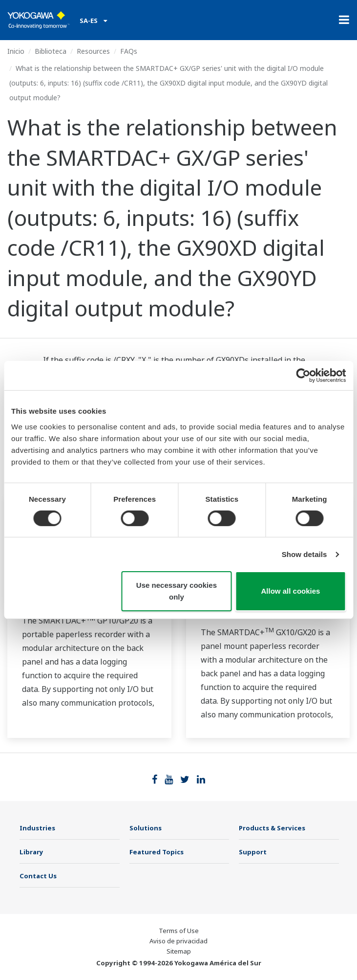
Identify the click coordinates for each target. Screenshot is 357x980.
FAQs (129, 51)
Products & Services (272, 828)
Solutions (146, 828)
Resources (93, 51)
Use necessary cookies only (177, 591)
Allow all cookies (291, 591)
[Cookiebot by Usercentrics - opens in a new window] (303, 376)
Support (253, 852)
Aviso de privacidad (178, 941)
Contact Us (38, 876)
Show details (304, 554)
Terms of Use (179, 931)
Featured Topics (157, 852)
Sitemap (179, 951)
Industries (37, 828)
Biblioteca (51, 51)
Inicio (16, 51)
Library (31, 852)
